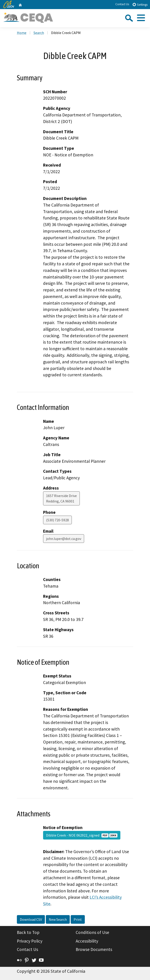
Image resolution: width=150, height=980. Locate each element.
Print (78, 919)
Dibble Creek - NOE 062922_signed (82, 835)
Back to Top (28, 932)
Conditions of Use (92, 932)
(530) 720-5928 (57, 520)
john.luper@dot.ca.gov (64, 539)
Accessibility (87, 941)
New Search (58, 919)
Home (22, 33)
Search (39, 33)
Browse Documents (94, 949)
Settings (140, 4)
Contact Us (122, 4)
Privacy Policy (30, 941)
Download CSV (31, 919)
